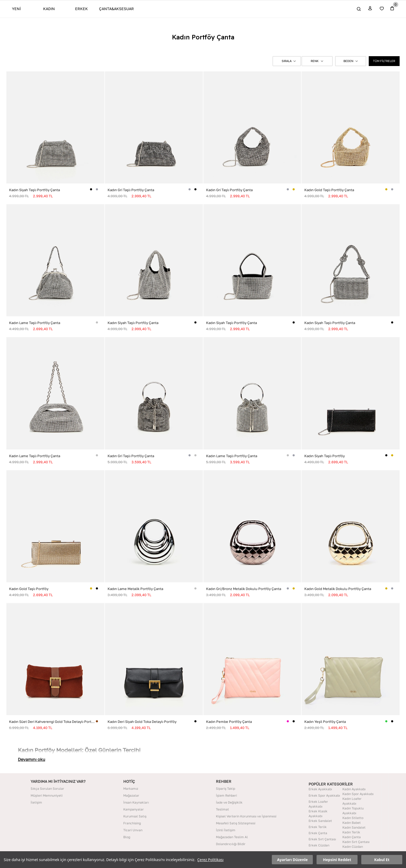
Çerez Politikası (210, 860)
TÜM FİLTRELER (384, 61)
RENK (317, 61)
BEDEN (351, 61)
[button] (287, 61)
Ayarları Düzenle (292, 860)
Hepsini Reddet (337, 860)
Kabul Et (382, 860)
